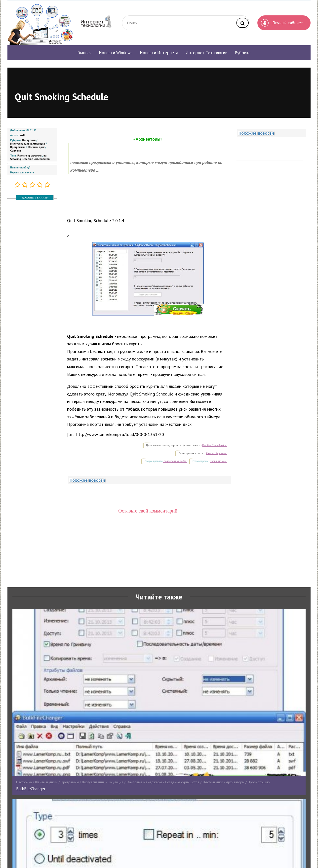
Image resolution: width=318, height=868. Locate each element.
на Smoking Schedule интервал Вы (30, 157)
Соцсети (16, 151)
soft (23, 135)
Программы (18, 147)
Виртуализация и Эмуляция (28, 144)
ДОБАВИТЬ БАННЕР (35, 197)
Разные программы (30, 156)
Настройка (29, 140)
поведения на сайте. (175, 461)
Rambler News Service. (215, 445)
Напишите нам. (219, 461)
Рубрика (243, 53)
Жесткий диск (36, 147)
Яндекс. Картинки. (217, 453)
